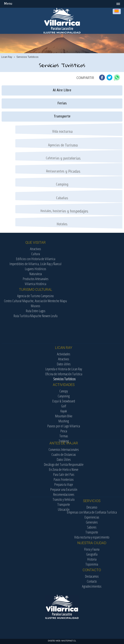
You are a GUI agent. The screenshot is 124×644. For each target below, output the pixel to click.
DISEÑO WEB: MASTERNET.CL (62, 641)
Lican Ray (7, 57)
